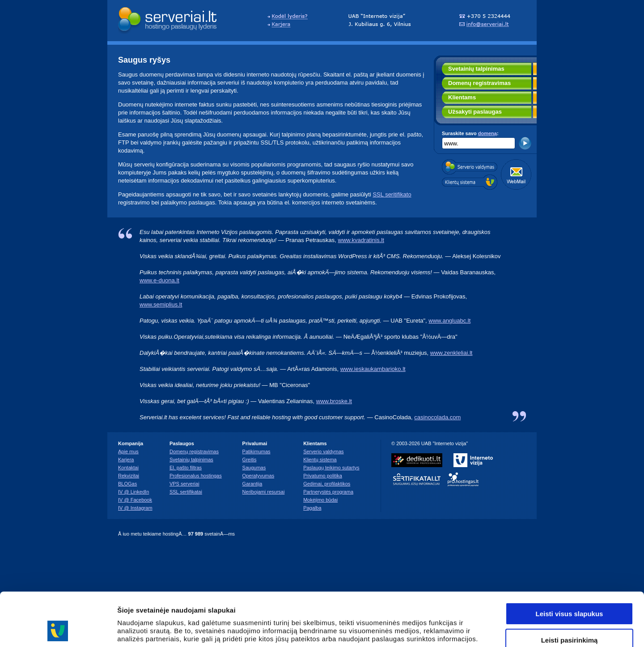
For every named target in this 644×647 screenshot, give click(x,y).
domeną (487, 133)
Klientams (462, 97)
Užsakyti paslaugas (475, 112)
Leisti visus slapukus (570, 564)
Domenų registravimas (479, 83)
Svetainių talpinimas (476, 69)
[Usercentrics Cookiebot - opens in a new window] (58, 630)
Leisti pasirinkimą (570, 590)
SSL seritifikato (392, 194)
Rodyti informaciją (459, 629)
